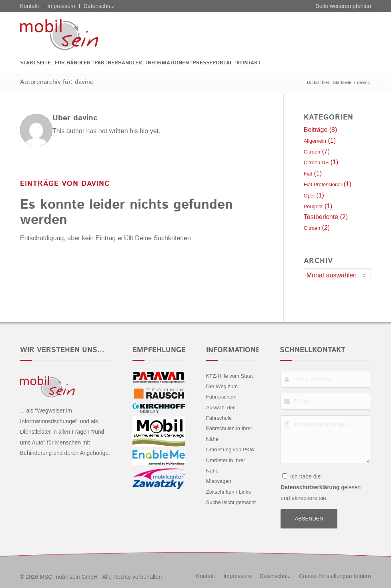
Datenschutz (99, 6)
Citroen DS (316, 162)
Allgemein (315, 141)
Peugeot (313, 206)
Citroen (312, 152)
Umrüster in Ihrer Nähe (226, 465)
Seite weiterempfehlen (343, 6)
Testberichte (321, 217)
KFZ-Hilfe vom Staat (230, 376)
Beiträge (316, 130)
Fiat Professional (323, 184)
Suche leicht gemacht (231, 502)
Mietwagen (219, 481)
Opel (309, 196)
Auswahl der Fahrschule (221, 413)
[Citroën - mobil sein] (71, 34)
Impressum (61, 6)
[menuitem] (37, 63)
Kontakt (29, 6)
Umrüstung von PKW (230, 449)
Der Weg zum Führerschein (222, 392)
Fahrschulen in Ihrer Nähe (229, 434)
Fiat (308, 174)
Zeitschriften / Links (229, 492)
